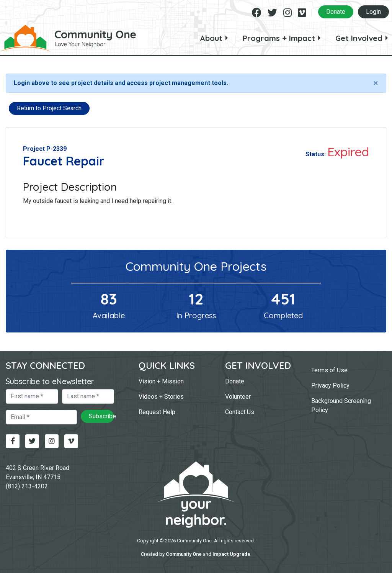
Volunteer (238, 397)
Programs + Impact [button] (279, 38)
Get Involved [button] (359, 38)
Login (373, 12)
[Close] (376, 83)
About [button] (211, 38)
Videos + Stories (161, 397)
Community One (184, 554)
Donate (336, 12)
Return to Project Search (49, 108)
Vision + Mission (161, 381)
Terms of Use (329, 370)
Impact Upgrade (231, 554)
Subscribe (102, 416)
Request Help (157, 412)
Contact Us (240, 412)
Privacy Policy (330, 386)
